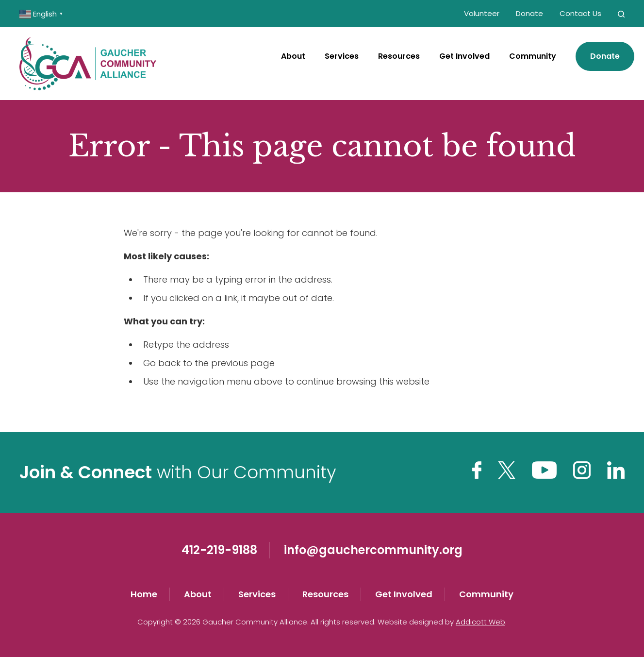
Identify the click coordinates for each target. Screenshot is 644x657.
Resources (399, 56)
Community (533, 56)
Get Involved (464, 56)
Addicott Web (480, 622)
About (293, 56)
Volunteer (482, 13)
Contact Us (580, 13)
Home (144, 594)
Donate (529, 13)
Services (342, 56)
